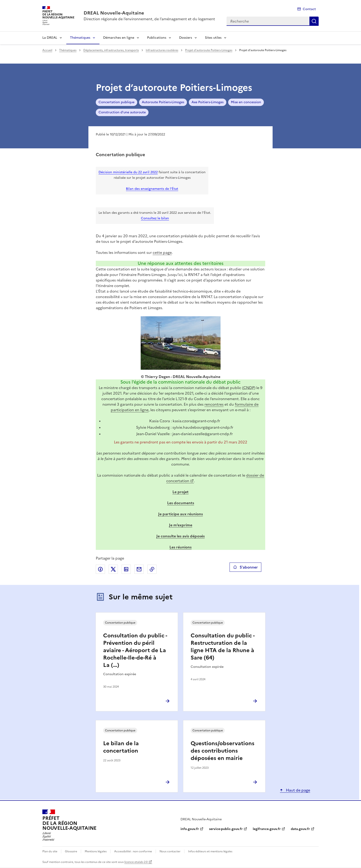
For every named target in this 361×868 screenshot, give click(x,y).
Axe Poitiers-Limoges (208, 102)
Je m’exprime (181, 525)
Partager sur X (113, 569)
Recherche (314, 21)
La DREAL (50, 38)
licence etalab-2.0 (136, 862)
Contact (309, 9)
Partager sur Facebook (100, 569)
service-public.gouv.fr (226, 829)
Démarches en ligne (119, 38)
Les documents (181, 503)
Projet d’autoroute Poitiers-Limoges (209, 50)
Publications (157, 38)
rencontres (214, 404)
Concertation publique (116, 102)
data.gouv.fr (300, 829)
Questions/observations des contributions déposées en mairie (223, 751)
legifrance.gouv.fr (267, 829)
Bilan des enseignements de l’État (152, 189)
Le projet (180, 492)
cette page (162, 252)
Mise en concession (246, 102)
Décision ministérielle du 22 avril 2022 (128, 172)
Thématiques (80, 38)
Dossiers (186, 38)
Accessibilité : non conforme (133, 851)
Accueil (47, 50)
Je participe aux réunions (180, 514)
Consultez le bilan (155, 218)
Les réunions (180, 547)
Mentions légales (96, 851)
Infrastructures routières (162, 50)
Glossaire (71, 851)
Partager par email (139, 569)
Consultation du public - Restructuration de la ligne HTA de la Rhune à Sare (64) (223, 647)
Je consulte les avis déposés (180, 536)
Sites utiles (213, 38)
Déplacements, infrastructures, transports (111, 50)
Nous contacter (170, 851)
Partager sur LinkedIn (126, 569)
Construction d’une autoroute (122, 112)
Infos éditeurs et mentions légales (210, 851)
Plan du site (50, 851)
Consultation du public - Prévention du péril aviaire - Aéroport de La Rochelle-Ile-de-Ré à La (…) (135, 650)
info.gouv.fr (190, 829)
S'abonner (245, 567)
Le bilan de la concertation (121, 747)
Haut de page (298, 790)
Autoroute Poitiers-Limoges (163, 102)
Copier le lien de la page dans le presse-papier (152, 569)
